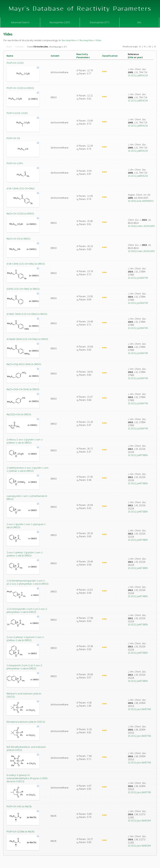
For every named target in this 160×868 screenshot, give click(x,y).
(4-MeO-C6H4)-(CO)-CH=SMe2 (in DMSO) (27, 314)
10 (140, 47)
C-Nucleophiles (85, 40)
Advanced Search (20, 22)
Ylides (98, 40)
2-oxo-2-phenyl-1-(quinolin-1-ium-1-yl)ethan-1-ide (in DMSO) (25, 639)
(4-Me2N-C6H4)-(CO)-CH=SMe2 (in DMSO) (27, 339)
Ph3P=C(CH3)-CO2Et (17, 113)
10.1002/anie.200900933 (141, 201)
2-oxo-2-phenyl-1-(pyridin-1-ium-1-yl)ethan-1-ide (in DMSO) (25, 554)
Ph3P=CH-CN (13, 138)
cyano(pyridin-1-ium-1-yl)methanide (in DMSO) (27, 497)
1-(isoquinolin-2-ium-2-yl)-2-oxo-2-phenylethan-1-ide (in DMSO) (25, 667)
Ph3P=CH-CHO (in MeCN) (19, 806)
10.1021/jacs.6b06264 (139, 820)
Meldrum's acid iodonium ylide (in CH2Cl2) (24, 695)
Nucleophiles (69, 40)
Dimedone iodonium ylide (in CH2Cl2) (26, 722)
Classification (110, 56)
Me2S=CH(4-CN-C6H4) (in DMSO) (23, 389)
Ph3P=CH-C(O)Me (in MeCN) (20, 832)
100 (150, 47)
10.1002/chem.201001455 (141, 226)
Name (10, 56)
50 (145, 47)
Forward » (20, 47)
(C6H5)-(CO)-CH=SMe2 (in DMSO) (23, 289)
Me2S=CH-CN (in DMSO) (19, 239)
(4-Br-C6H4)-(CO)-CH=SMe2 (21, 188)
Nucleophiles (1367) (60, 22)
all (155, 47)
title (131, 57)
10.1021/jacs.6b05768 (139, 709)
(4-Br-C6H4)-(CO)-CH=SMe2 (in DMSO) (26, 264)
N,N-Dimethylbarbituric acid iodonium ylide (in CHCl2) (26, 748)
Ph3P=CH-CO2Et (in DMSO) (20, 88)
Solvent (55, 56)
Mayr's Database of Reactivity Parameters (80, 9)
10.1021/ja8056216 (138, 75)
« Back (9, 47)
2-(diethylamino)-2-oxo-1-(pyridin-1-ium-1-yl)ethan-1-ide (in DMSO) (28, 469)
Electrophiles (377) (100, 22)
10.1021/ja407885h (138, 455)
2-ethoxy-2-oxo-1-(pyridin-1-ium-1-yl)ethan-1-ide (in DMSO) (25, 441)
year (139, 57)
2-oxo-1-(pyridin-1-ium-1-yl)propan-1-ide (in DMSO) (26, 526)
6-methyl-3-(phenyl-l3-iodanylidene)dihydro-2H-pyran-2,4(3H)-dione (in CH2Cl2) (27, 778)
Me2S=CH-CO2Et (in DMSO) (20, 213)
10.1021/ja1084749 (138, 278)
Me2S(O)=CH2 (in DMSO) (19, 414)
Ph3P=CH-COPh (15, 163)
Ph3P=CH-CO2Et (15, 63)
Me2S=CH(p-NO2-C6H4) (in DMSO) (24, 364)
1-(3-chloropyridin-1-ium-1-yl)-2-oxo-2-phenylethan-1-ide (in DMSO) (27, 610)
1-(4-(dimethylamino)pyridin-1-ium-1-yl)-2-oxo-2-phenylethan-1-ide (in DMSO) (27, 582)
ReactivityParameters (83, 56)
